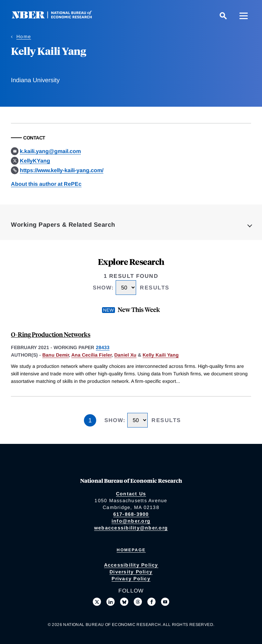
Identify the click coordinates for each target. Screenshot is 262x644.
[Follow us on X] (97, 602)
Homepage (131, 550)
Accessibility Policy (131, 565)
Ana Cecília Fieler (91, 355)
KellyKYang (35, 161)
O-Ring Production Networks (51, 334)
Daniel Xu (125, 355)
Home (24, 36)
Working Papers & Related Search (63, 225)
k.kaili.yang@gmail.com (50, 151)
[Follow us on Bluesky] (124, 602)
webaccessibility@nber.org (131, 528)
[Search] (223, 16)
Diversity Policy (131, 572)
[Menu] (244, 16)
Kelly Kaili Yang (161, 355)
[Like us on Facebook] (151, 602)
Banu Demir (56, 355)
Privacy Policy (131, 579)
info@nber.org (131, 521)
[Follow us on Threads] (138, 602)
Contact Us (131, 494)
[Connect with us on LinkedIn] (111, 602)
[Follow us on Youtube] (165, 602)
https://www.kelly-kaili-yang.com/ (62, 170)
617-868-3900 (131, 514)
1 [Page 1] (90, 420)
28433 (103, 347)
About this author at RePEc (46, 184)
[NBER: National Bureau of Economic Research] (57, 17)
